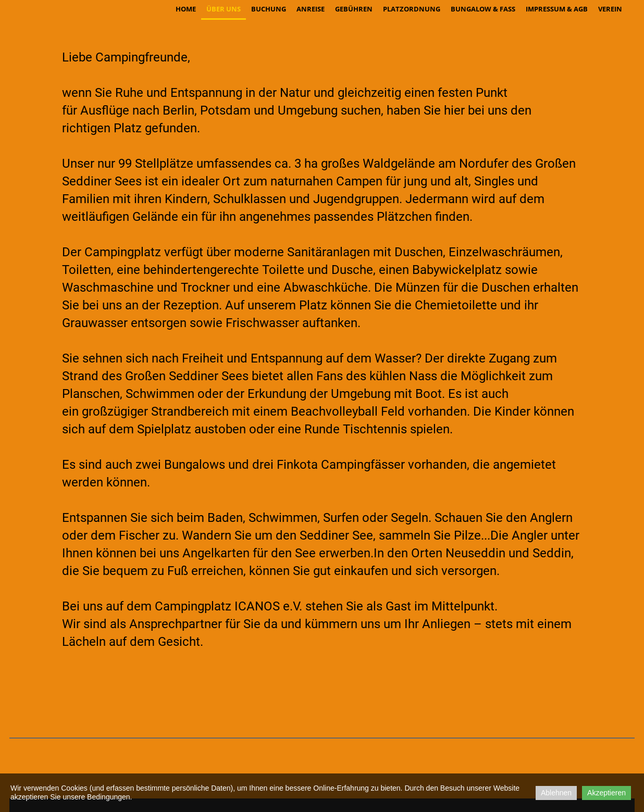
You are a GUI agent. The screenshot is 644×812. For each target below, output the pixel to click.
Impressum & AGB (557, 9)
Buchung (269, 9)
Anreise (311, 9)
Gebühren (354, 9)
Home (186, 9)
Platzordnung (412, 9)
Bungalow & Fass (483, 9)
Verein (610, 9)
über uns (224, 9)
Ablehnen (556, 793)
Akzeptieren (606, 793)
